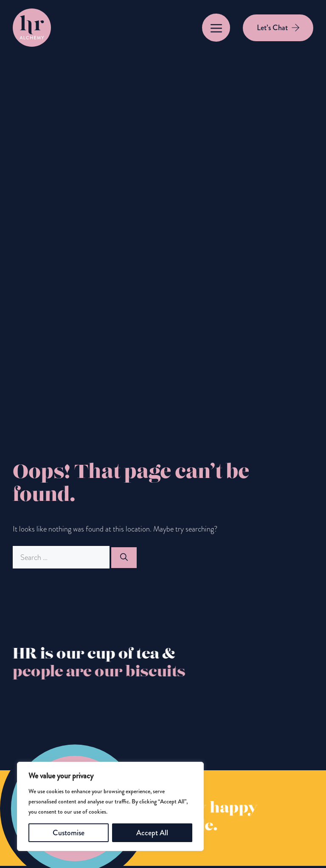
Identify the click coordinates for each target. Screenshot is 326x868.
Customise (69, 833)
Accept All (152, 833)
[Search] (124, 558)
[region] (110, 806)
